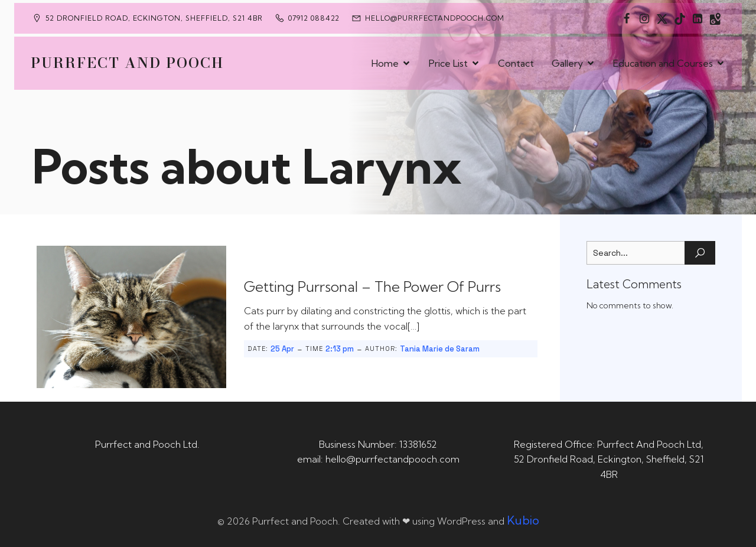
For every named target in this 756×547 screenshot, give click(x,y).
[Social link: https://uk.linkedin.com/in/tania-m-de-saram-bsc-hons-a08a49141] (698, 18)
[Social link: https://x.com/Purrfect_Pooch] (662, 18)
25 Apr (282, 349)
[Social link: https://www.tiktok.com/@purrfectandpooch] (680, 18)
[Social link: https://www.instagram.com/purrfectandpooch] (644, 18)
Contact (516, 63)
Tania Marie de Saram (440, 349)
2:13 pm (340, 349)
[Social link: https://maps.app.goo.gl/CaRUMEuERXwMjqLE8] (715, 18)
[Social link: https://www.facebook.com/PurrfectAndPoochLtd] (627, 18)
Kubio (523, 520)
